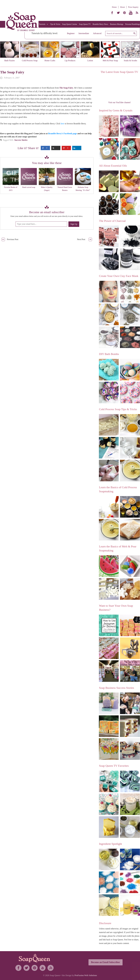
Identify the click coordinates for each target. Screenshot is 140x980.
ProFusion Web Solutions (86, 975)
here (62, 124)
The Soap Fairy (12, 72)
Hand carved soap (29, 187)
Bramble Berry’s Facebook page (62, 133)
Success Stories (21, 140)
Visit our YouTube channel (119, 102)
